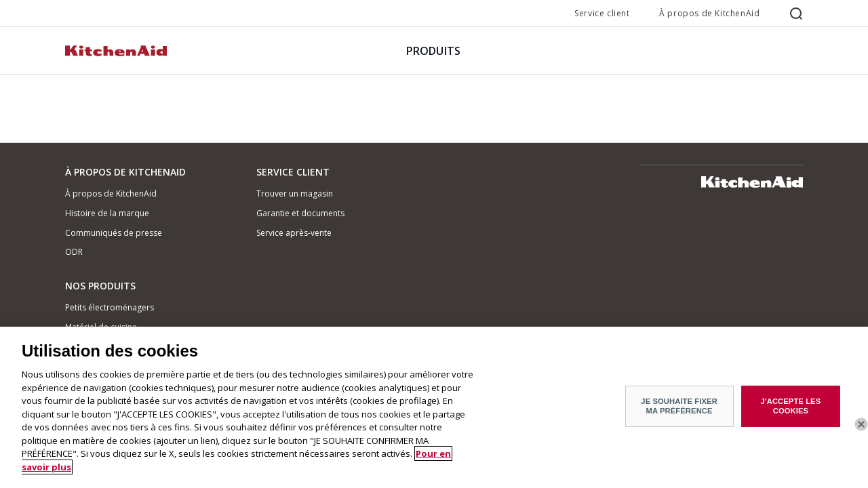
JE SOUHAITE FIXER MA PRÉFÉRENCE (679, 413)
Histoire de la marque (107, 213)
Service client (602, 13)
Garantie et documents (300, 213)
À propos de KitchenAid (709, 13)
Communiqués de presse (114, 233)
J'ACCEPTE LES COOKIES (791, 413)
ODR (74, 252)
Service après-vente (294, 233)
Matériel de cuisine (101, 327)
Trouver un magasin (295, 194)
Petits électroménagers (110, 307)
